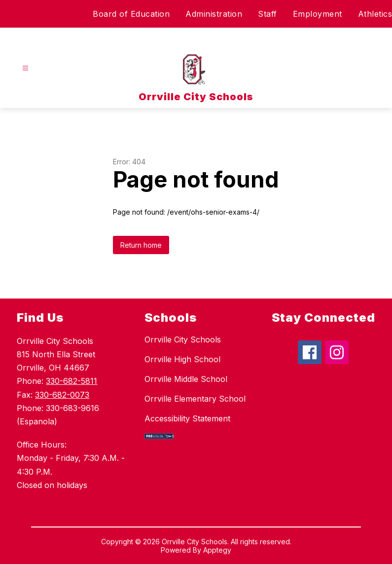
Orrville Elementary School (195, 399)
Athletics (375, 14)
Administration (214, 14)
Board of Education (131, 14)
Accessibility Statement (187, 418)
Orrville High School (182, 359)
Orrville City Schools (183, 339)
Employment (318, 14)
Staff (267, 14)
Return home (141, 245)
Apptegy (217, 550)
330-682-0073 (62, 395)
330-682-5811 (71, 381)
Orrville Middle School (186, 379)
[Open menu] (25, 68)
